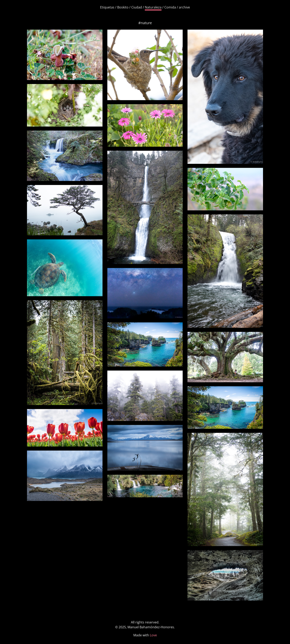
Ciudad (137, 7)
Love (153, 635)
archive (184, 7)
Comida (170, 7)
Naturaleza (153, 7)
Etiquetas (107, 7)
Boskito (123, 7)
